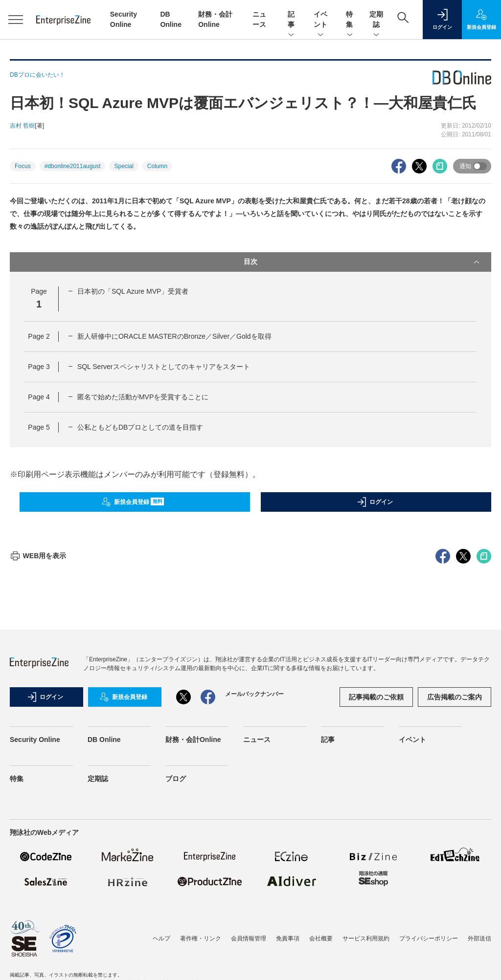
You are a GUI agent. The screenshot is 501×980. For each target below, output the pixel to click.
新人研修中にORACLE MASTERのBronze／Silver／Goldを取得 (174, 336)
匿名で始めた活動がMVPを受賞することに (143, 397)
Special (124, 166)
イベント (320, 20)
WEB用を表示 (38, 732)
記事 (291, 20)
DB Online (104, 915)
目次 (363, 262)
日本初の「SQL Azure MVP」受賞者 (133, 291)
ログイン (375, 502)
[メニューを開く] (16, 20)
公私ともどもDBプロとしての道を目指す (140, 427)
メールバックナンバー (254, 870)
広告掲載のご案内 (455, 873)
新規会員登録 (133, 502)
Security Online (35, 915)
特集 (350, 20)
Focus (23, 166)
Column (157, 166)
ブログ (176, 955)
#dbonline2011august (73, 166)
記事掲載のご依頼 (376, 873)
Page (39, 336)
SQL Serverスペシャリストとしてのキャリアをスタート (164, 367)
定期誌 (376, 20)
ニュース (257, 915)
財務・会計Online (193, 915)
